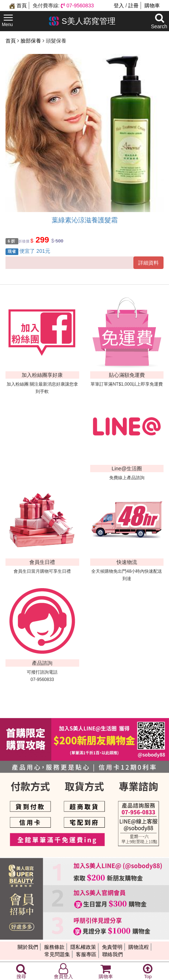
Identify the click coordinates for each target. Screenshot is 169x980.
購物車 (152, 6)
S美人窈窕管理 (82, 21)
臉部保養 (32, 41)
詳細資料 (148, 263)
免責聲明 (112, 947)
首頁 (18, 6)
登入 (119, 6)
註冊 (133, 6)
